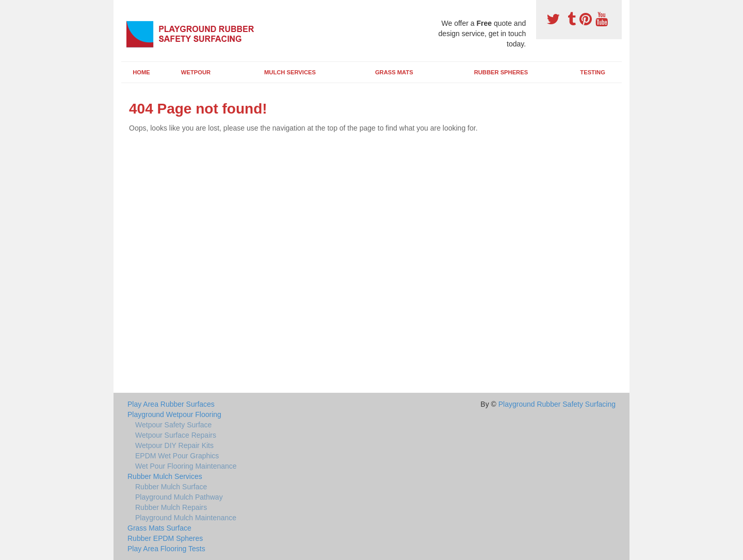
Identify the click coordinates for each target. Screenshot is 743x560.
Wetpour (196, 72)
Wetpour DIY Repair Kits (174, 445)
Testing (592, 72)
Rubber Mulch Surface (171, 487)
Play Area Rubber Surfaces (171, 404)
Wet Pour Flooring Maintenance (186, 466)
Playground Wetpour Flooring (174, 414)
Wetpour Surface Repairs (176, 435)
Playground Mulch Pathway (179, 497)
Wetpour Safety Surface (173, 425)
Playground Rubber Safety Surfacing (557, 404)
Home (141, 72)
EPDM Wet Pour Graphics (177, 456)
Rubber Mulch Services (165, 476)
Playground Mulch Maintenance (186, 518)
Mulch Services (290, 72)
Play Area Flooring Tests (166, 549)
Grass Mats (394, 72)
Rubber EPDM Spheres (165, 538)
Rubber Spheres (501, 72)
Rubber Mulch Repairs (171, 507)
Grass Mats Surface (159, 528)
